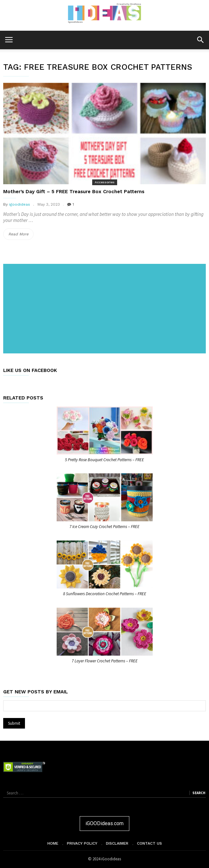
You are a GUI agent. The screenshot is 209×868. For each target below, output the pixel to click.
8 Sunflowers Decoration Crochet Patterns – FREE (105, 594)
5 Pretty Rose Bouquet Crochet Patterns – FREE (104, 460)
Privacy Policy (82, 843)
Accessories (105, 182)
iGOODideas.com (104, 823)
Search (199, 793)
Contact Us (149, 843)
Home (53, 843)
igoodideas (20, 204)
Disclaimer (117, 843)
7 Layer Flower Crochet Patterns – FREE (105, 661)
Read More (21, 234)
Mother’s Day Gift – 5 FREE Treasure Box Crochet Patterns (74, 192)
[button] (200, 39)
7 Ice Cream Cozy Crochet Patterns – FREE (104, 527)
